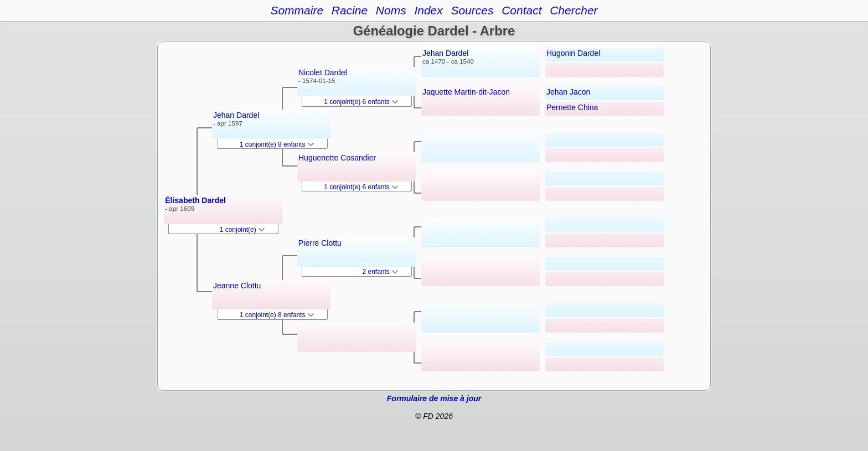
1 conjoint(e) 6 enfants (361, 102)
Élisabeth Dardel (195, 200)
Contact (521, 10)
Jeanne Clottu (237, 286)
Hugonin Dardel (573, 53)
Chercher (573, 10)
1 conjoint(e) (242, 230)
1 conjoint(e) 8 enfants (277, 144)
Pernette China (572, 107)
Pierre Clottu (320, 243)
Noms (391, 10)
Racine (350, 10)
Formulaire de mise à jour (434, 398)
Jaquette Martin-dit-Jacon (466, 92)
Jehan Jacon (568, 92)
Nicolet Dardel (323, 72)
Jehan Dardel (236, 115)
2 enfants (380, 272)
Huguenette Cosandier (337, 158)
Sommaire (297, 10)
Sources (472, 10)
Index (428, 10)
